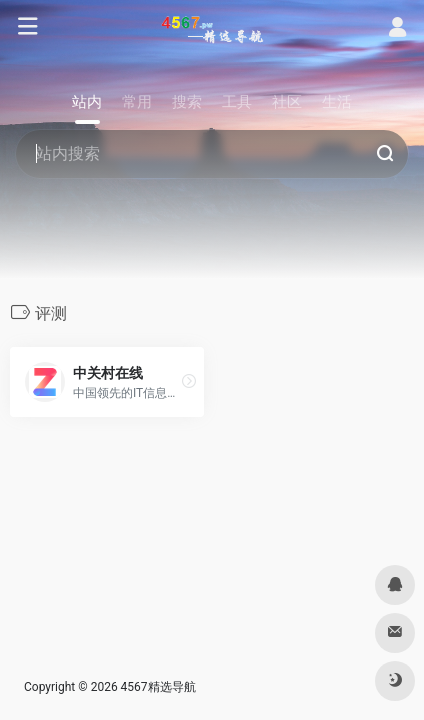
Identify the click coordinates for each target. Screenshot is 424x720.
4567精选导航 (158, 687)
